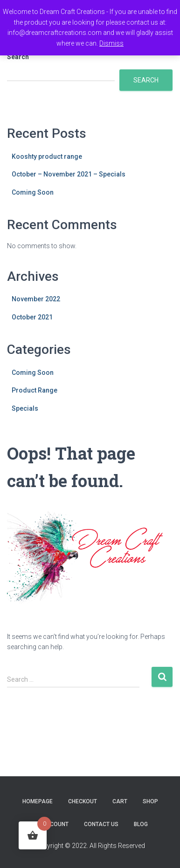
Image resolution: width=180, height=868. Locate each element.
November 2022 (36, 299)
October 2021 (32, 317)
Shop (150, 801)
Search (18, 57)
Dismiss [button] (111, 43)
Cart (120, 801)
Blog (141, 824)
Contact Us (101, 824)
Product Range (35, 390)
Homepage (38, 801)
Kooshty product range (47, 156)
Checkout (83, 801)
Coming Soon (33, 192)
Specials (25, 408)
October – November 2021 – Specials (69, 174)
